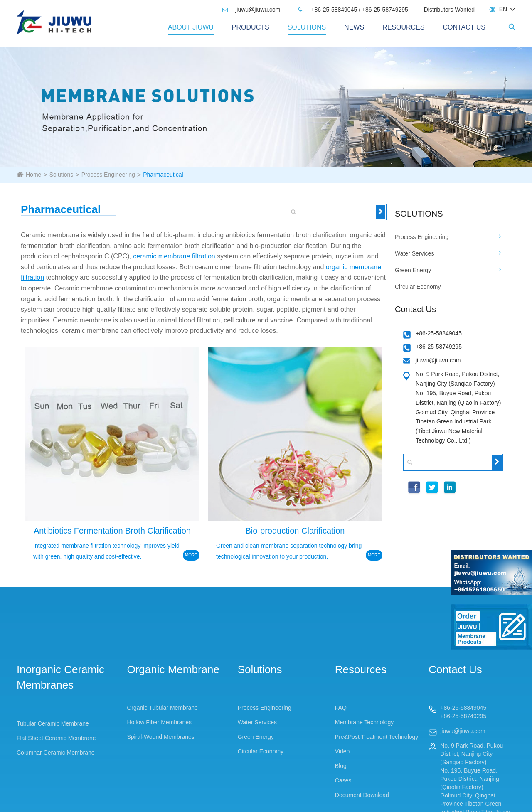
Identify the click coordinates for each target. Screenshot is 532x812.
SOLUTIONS (419, 214)
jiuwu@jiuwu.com (251, 10)
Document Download (362, 795)
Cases (343, 780)
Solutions (307, 27)
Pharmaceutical (163, 175)
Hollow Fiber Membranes (159, 722)
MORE (191, 555)
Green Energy (413, 270)
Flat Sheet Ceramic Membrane (56, 738)
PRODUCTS (251, 27)
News (354, 27)
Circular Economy (418, 287)
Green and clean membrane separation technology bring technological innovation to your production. (289, 551)
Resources (403, 27)
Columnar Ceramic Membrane (56, 753)
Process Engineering (108, 175)
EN (503, 9)
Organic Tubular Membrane (162, 708)
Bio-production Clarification (295, 531)
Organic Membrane (173, 669)
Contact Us (464, 27)
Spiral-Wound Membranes (160, 737)
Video (342, 751)
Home (33, 175)
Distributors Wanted (449, 10)
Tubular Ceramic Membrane (53, 723)
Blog (341, 766)
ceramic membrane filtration (174, 256)
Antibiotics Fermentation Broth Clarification (112, 531)
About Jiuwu (191, 27)
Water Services (414, 253)
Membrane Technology (364, 722)
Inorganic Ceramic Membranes (60, 677)
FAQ (341, 708)
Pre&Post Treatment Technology (377, 737)
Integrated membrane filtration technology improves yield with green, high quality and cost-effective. (106, 551)
